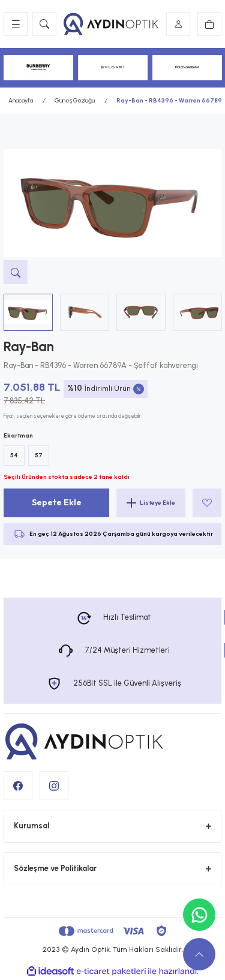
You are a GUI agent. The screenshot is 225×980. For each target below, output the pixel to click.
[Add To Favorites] (207, 503)
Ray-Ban (29, 347)
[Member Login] (178, 24)
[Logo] (111, 24)
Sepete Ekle (57, 502)
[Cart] (209, 24)
